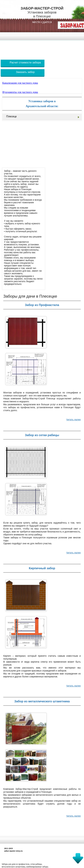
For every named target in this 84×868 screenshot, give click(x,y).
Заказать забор (25, 72)
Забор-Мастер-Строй (42, 12)
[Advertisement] (42, 49)
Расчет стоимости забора (25, 63)
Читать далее (73, 420)
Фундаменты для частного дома (20, 92)
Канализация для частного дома (20, 83)
